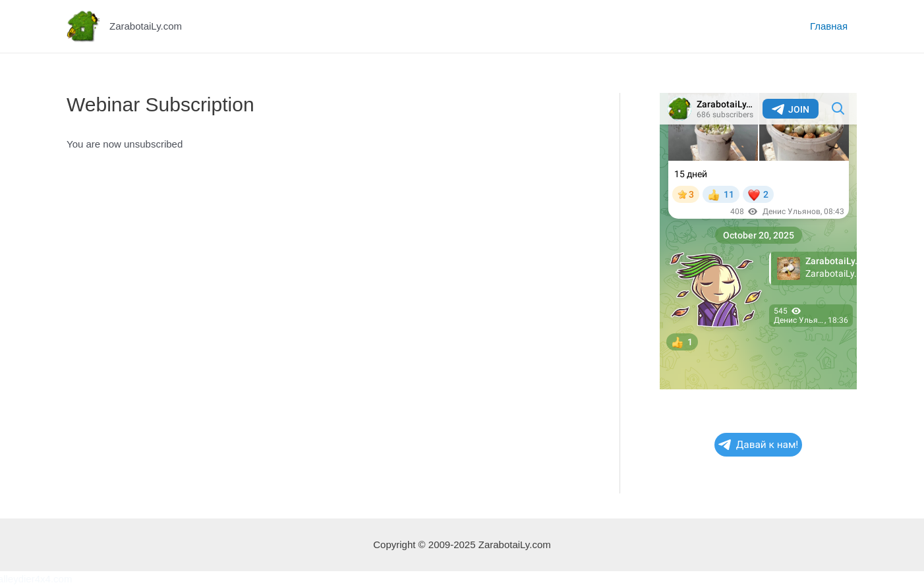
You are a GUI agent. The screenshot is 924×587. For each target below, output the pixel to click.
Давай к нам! (759, 445)
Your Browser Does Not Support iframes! (758, 241)
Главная (829, 26)
